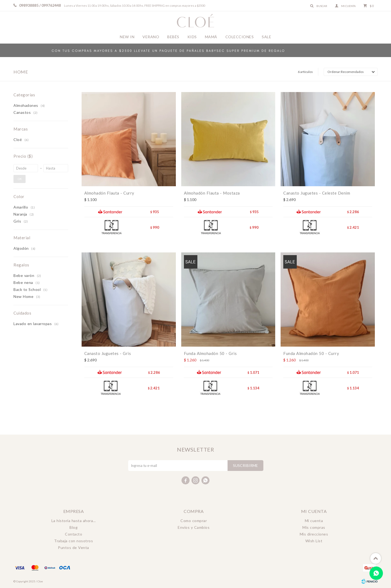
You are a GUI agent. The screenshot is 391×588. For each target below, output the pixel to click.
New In (127, 37)
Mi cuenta (314, 521)
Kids (192, 37)
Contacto (74, 534)
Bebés (173, 37)
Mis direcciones (314, 534)
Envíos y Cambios (194, 527)
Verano (151, 37)
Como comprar (194, 521)
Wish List (314, 541)
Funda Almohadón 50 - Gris (210, 353)
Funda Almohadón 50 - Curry (311, 353)
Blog (74, 527)
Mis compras (314, 527)
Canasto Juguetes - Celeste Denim (317, 193)
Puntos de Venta (74, 547)
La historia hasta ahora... (74, 521)
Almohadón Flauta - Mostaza (212, 193)
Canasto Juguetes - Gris (108, 353)
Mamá (211, 37)
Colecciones (240, 37)
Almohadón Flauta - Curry (109, 193)
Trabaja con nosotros (74, 541)
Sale (266, 37)
